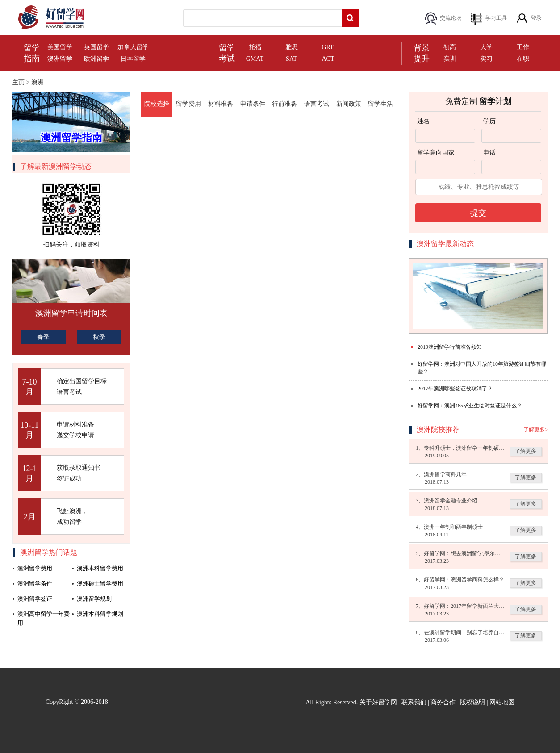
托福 (255, 47)
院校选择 (157, 104)
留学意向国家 (436, 153)
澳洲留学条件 (35, 584)
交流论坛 (451, 18)
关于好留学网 (378, 702)
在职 (523, 59)
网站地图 (502, 702)
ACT (328, 59)
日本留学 (133, 59)
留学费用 (188, 104)
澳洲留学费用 (35, 568)
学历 (489, 121)
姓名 (423, 121)
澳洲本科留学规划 (100, 614)
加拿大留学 (133, 47)
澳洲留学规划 (94, 599)
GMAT (255, 59)
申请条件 (253, 104)
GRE (328, 47)
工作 (523, 47)
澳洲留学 (60, 59)
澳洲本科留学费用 (100, 568)
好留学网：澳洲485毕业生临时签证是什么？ (470, 406)
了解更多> (536, 430)
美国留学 (60, 47)
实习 (486, 59)
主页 (18, 82)
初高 (450, 47)
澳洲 (38, 82)
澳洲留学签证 (35, 599)
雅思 (292, 47)
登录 (536, 18)
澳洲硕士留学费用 (100, 584)
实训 (450, 59)
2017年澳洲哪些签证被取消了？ (455, 389)
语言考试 (317, 104)
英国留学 (96, 47)
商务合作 (443, 702)
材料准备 (221, 104)
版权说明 (472, 702)
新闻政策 (349, 104)
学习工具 (496, 18)
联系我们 (414, 702)
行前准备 (284, 104)
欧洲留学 (96, 59)
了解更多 (526, 451)
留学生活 (380, 104)
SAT (291, 59)
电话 (489, 153)
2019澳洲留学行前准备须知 (450, 347)
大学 (486, 47)
